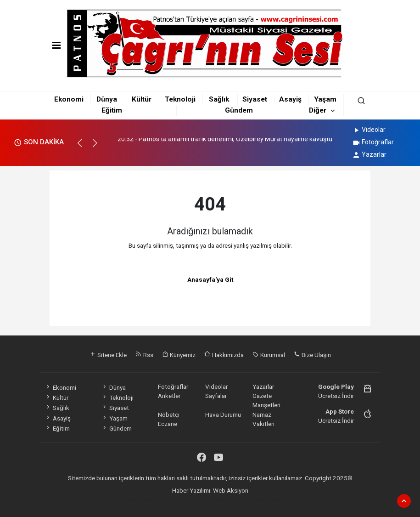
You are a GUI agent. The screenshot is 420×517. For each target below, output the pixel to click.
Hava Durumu (223, 415)
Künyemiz (179, 355)
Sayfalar (216, 396)
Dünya (107, 99)
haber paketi (176, 500)
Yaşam (325, 99)
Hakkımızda (224, 355)
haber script (282, 500)
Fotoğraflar (373, 142)
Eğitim (112, 110)
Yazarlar (369, 154)
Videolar (369, 130)
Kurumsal (269, 355)
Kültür (142, 99)
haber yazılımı (140, 500)
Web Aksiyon (231, 490)
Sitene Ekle (108, 355)
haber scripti (211, 500)
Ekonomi (69, 99)
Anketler (169, 396)
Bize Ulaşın (312, 355)
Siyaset (255, 99)
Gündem (239, 110)
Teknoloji (180, 99)
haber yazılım (247, 500)
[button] (84, 147)
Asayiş (290, 99)
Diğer (318, 110)
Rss (144, 355)
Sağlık (219, 99)
